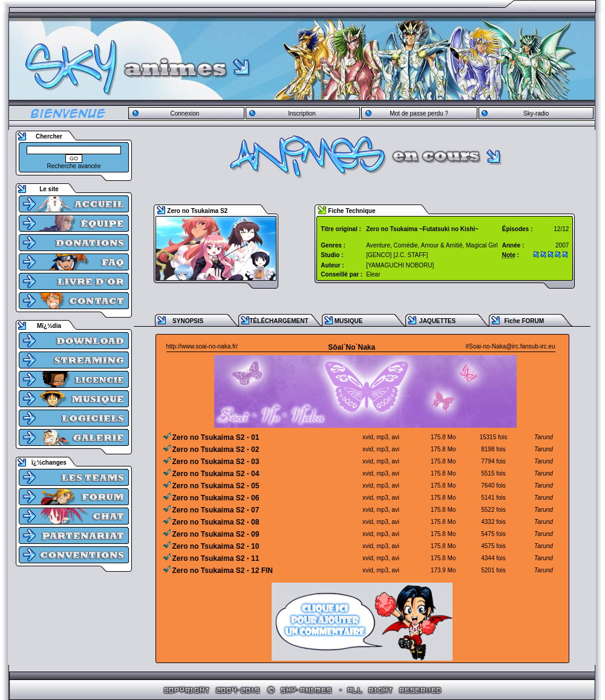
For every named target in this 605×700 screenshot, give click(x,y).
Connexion (185, 113)
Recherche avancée (74, 166)
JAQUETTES (437, 321)
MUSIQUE (349, 321)
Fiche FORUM (524, 321)
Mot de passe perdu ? (419, 113)
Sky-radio (536, 113)
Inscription (302, 113)
